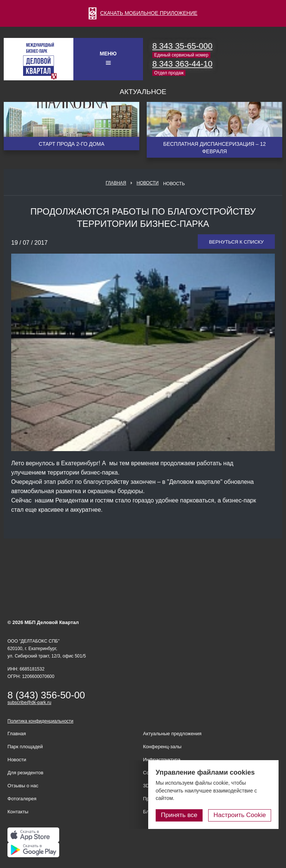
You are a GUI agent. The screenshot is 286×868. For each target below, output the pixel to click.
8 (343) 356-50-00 (46, 695)
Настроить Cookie (240, 815)
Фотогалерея (22, 799)
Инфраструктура (162, 760)
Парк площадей (25, 747)
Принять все (179, 815)
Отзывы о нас (23, 786)
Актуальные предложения (172, 734)
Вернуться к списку (236, 242)
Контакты (18, 812)
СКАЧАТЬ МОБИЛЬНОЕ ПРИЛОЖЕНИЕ (143, 13)
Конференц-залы (162, 747)
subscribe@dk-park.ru (29, 703)
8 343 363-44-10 (182, 64)
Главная (116, 183)
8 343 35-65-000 (182, 46)
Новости (148, 183)
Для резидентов (25, 773)
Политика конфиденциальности (40, 721)
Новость (174, 184)
